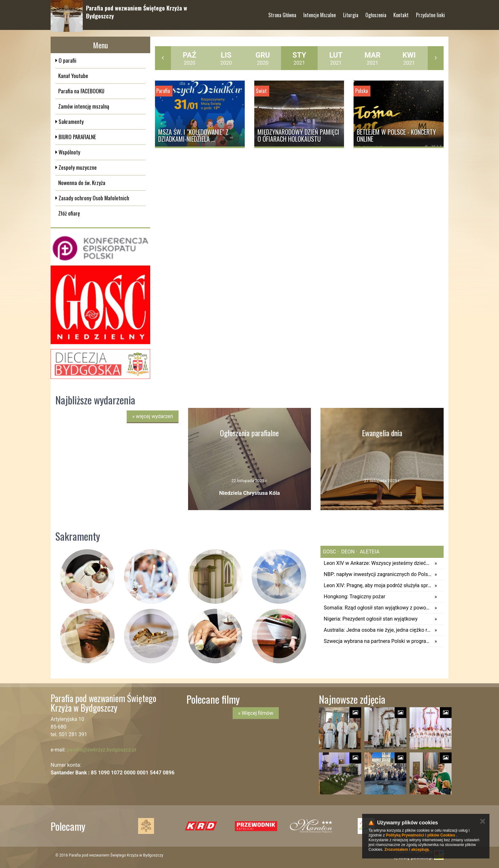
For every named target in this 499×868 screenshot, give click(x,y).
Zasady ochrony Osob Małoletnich (93, 198)
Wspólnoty (69, 152)
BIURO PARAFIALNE (77, 137)
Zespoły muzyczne (77, 167)
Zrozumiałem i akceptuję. (407, 850)
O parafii (67, 60)
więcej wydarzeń (152, 416)
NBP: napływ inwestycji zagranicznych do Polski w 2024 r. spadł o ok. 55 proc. (377, 574)
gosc (329, 552)
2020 (189, 58)
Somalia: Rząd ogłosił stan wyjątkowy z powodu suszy (377, 608)
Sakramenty (70, 121)
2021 (299, 58)
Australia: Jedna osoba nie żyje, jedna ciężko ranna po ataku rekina (377, 630)
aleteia (369, 552)
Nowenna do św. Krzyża (82, 183)
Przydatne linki (430, 12)
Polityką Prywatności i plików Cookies (421, 835)
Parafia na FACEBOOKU (81, 91)
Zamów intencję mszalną (84, 106)
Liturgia (351, 12)
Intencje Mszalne (320, 12)
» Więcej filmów (256, 713)
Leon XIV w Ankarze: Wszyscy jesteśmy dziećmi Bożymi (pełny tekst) (377, 563)
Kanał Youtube (73, 76)
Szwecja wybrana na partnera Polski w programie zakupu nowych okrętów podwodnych (377, 641)
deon (347, 552)
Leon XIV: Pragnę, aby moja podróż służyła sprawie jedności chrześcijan (377, 585)
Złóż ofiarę (69, 213)
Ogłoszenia (376, 12)
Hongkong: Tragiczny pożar (354, 597)
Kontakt (401, 12)
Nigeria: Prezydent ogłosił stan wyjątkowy (371, 619)
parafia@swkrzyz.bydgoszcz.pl (102, 750)
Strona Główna (282, 12)
